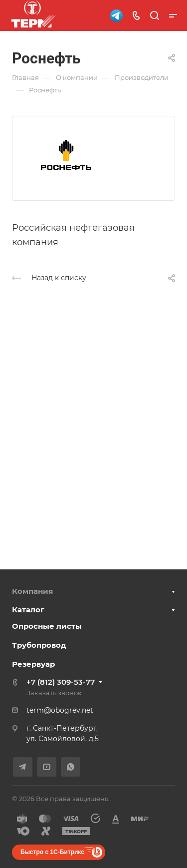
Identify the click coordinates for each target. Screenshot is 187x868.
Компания (32, 591)
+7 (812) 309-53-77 (61, 682)
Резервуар (33, 664)
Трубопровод (39, 645)
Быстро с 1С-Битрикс (52, 852)
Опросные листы (47, 626)
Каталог (28, 610)
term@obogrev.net (60, 710)
